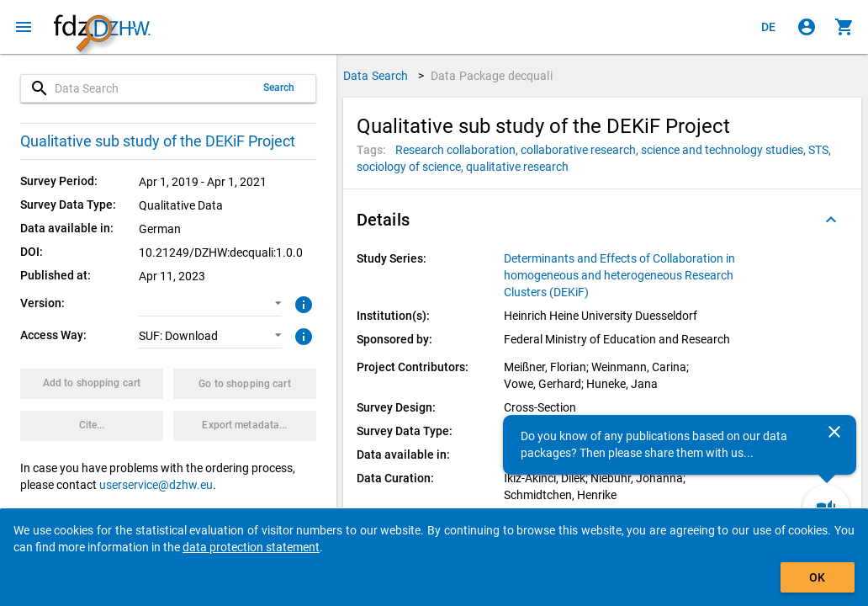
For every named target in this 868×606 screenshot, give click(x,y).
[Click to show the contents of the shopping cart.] (844, 27)
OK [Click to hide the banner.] (817, 577)
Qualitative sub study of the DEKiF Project (158, 141)
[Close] (834, 432)
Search (279, 88)
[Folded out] (831, 220)
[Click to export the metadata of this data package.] (245, 426)
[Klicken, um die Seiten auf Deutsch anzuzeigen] (769, 27)
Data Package (492, 76)
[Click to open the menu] (24, 27)
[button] (210, 304)
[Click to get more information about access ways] (302, 335)
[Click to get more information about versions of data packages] (302, 303)
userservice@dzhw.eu (156, 485)
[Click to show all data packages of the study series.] (627, 275)
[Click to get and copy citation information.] (92, 426)
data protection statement (251, 547)
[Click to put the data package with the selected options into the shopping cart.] (92, 384)
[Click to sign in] (807, 27)
